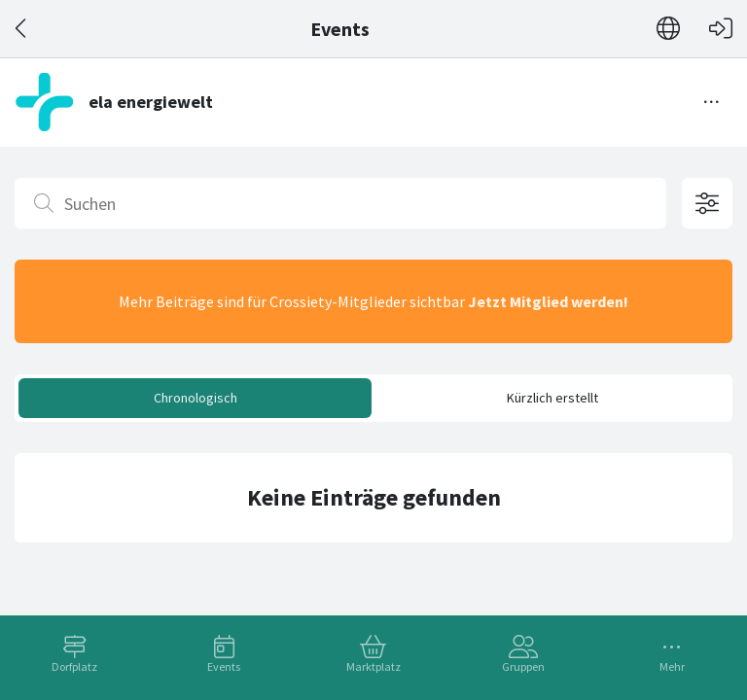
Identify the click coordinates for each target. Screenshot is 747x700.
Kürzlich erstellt (552, 398)
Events (224, 666)
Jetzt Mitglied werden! (548, 301)
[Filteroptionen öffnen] (707, 203)
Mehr (672, 666)
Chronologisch (196, 398)
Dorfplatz (74, 666)
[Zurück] (22, 29)
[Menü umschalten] (712, 102)
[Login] (721, 29)
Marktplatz (373, 666)
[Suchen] (340, 203)
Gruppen (523, 666)
